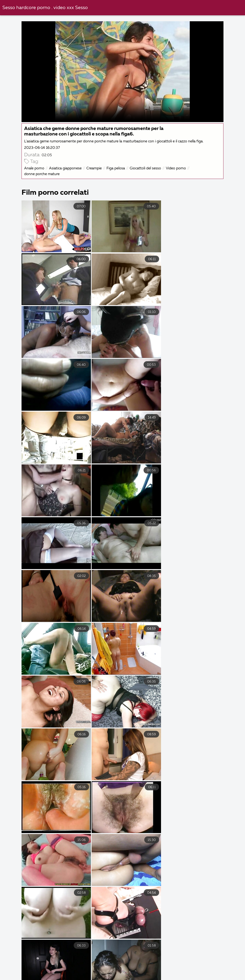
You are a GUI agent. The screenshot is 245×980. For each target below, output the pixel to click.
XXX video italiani (21, 962)
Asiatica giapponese (66, 168)
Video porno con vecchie (131, 962)
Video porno (176, 168)
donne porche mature (42, 174)
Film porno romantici (195, 972)
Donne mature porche (212, 978)
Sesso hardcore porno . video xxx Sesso (45, 8)
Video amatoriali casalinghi (73, 962)
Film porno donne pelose (54, 978)
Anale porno (35, 168)
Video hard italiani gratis (140, 972)
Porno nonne (177, 962)
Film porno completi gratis (187, 967)
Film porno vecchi (80, 967)
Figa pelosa (116, 168)
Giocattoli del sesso (146, 168)
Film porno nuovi (89, 972)
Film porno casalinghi (31, 967)
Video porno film (45, 972)
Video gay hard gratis (129, 967)
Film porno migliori (218, 962)
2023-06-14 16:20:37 (42, 148)
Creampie (95, 168)
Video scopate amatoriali (111, 978)
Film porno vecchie (163, 978)
